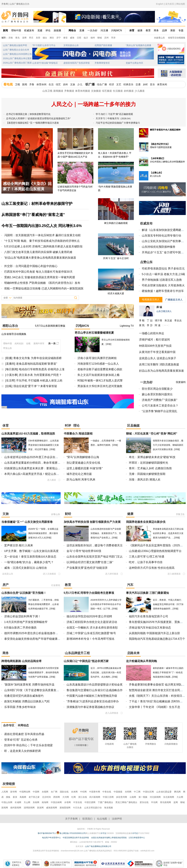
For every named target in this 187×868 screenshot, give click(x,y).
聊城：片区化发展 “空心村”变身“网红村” (152, 434)
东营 (38, 38)
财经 (68, 514)
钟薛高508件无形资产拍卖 (155, 346)
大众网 (180, 797)
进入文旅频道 (49, 574)
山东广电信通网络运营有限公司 (98, 846)
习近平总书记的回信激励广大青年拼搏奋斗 (118, 123)
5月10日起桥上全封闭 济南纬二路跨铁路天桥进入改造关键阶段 (43, 246)
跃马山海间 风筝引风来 (81, 480)
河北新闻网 (155, 797)
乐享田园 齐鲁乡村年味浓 (20, 707)
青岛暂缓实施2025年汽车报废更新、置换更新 (157, 622)
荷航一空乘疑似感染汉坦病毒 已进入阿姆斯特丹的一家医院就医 (44, 289)
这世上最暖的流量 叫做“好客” (85, 468)
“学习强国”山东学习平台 (44, 45)
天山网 (27, 802)
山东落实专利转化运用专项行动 (161, 236)
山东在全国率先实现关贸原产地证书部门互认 (95, 557)
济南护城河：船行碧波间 (154, 340)
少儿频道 (140, 91)
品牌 (165, 30)
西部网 (57, 797)
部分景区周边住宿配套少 (157, 389)
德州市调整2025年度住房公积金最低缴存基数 (33, 633)
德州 (93, 38)
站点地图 (102, 819)
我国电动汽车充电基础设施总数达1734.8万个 (157, 639)
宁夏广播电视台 (105, 802)
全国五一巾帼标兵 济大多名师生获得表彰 (92, 628)
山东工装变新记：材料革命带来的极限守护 (37, 204)
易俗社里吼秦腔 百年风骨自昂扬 (24, 734)
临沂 (86, 38)
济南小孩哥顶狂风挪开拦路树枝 (97, 358)
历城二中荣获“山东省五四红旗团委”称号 (91, 633)
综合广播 (102, 84)
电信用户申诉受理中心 (51, 838)
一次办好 (92, 30)
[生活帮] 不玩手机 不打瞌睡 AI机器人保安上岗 (34, 381)
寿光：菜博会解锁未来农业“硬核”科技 (152, 457)
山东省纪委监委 (164, 792)
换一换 (52, 343)
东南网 (36, 802)
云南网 (133, 797)
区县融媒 (133, 426)
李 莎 (150, 325)
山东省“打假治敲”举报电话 (45, 63)
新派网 (40, 808)
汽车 (130, 585)
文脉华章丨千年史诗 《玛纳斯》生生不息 (155, 707)
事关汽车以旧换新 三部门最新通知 (147, 593)
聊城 (100, 38)
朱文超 (168, 320)
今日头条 (77, 808)
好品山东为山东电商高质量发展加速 (161, 371)
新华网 (14, 792)
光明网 (128, 792)
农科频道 (129, 91)
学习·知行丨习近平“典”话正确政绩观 (114, 114)
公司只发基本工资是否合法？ (160, 406)
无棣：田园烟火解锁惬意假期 (147, 474)
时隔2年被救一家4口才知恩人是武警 (100, 381)
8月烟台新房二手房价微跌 (20, 628)
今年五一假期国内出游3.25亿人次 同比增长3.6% (42, 226)
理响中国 (16, 30)
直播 (82, 30)
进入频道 (52, 480)
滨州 (106, 38)
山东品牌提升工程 (77, 653)
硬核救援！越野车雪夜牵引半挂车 (163, 291)
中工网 (137, 792)
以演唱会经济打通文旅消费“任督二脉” (90, 562)
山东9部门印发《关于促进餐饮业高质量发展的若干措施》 (40, 690)
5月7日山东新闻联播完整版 (50, 326)
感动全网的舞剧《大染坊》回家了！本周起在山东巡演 (27, 186)
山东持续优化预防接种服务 (159, 247)
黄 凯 (142, 325)
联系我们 (87, 819)
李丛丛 (178, 320)
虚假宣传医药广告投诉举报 (77, 63)
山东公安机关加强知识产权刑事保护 (164, 241)
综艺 (58, 84)
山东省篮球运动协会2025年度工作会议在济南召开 (35, 457)
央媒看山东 (159, 38)
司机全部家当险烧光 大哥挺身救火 (163, 285)
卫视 (17, 84)
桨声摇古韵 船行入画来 (19, 545)
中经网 (83, 792)
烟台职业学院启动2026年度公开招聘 (89, 616)
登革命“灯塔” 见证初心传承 (21, 740)
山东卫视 (47, 91)
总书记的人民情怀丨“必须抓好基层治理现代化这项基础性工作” (38, 118)
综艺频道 (107, 91)
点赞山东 (146, 262)
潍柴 (173, 30)
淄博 (24, 38)
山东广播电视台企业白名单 (16, 50)
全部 (6, 298)
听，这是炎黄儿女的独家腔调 (22, 751)
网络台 (72, 30)
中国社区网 (148, 792)
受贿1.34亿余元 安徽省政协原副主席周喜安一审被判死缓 (40, 277)
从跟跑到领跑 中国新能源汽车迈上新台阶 (155, 633)
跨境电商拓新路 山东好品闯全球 (21, 661)
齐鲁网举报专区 (102, 63)
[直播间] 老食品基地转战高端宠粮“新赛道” (31, 364)
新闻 (5, 30)
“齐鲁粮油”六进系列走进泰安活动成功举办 (93, 701)
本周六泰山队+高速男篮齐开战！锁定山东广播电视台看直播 (42, 474)
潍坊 (52, 38)
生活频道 (118, 91)
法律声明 (117, 819)
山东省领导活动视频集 (14, 334)
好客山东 (56, 514)
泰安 (65, 38)
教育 (148, 30)
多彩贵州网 (122, 797)
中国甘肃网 (90, 802)
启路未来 (133, 653)
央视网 (45, 792)
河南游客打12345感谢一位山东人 (98, 364)
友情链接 (9, 784)
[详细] (109, 344)
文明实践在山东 (71, 45)
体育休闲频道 (83, 91)
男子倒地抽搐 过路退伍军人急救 (162, 280)
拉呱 (28, 343)
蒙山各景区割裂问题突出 (157, 394)
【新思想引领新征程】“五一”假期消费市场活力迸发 (33, 123)
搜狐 (8, 797)
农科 (65, 84)
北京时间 (46, 797)
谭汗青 (158, 320)
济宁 (59, 38)
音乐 (152, 84)
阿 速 (158, 325)
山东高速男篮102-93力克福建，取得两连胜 (28, 434)
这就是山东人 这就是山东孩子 (158, 358)
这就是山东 (8, 574)
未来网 (74, 792)
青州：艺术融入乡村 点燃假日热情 (150, 468)
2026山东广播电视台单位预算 (17, 58)
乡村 (145, 84)
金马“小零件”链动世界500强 (84, 551)
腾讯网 (177, 792)
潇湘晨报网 (65, 808)
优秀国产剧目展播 (103, 45)
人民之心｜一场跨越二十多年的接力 (94, 104)
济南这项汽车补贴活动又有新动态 (150, 628)
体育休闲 (41, 84)
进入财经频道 (112, 574)
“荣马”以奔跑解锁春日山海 (83, 457)
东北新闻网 (169, 797)
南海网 (45, 802)
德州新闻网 (16, 808)
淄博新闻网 (29, 808)
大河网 (66, 797)
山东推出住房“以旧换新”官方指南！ (24, 593)
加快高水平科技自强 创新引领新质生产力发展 (92, 522)
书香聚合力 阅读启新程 (78, 434)
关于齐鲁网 (71, 819)
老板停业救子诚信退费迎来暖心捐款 (100, 369)
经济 (112, 84)
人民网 (5, 792)
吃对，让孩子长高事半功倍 (146, 562)
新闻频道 (58, 91)
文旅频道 (96, 91)
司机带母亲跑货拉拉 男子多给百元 (163, 269)
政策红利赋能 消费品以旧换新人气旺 (27, 701)
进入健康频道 (174, 574)
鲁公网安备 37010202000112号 (71, 833)
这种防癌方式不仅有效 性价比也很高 (152, 568)
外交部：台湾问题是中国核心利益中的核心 (31, 266)
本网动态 (23, 725)
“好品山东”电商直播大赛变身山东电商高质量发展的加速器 (40, 258)
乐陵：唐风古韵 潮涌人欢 (145, 480)
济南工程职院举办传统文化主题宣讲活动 (92, 622)
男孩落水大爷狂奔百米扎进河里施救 (100, 386)
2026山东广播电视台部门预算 (17, 63)
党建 (40, 30)
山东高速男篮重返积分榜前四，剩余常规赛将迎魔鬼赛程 (39, 463)
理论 (76, 426)
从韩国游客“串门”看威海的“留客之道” (33, 215)
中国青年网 (95, 792)
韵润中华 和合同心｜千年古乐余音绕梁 (28, 745)
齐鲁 (32, 84)
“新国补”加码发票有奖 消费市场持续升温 (29, 685)
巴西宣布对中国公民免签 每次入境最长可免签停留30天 (38, 272)
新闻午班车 (39, 343)
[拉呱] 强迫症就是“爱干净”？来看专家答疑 (31, 386)
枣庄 (31, 38)
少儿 (80, 84)
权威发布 (29, 30)
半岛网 (154, 802)
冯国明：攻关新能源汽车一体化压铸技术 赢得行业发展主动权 (42, 235)
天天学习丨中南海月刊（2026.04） (114, 118)
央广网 (54, 792)
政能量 (58, 30)
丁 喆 (150, 320)
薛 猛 (159, 307)
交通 (138, 84)
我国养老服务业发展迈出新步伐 (146, 522)
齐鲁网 (15, 17)
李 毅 (142, 320)
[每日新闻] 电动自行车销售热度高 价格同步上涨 (35, 369)
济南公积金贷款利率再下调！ (22, 616)
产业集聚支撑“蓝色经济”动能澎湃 (87, 568)
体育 (132, 30)
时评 (68, 426)
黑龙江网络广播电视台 (126, 802)
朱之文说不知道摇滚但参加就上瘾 (98, 375)
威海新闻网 (52, 808)
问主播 (104, 30)
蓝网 (176, 802)
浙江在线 (83, 797)
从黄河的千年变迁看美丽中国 (157, 352)
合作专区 (9, 725)
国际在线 (64, 792)
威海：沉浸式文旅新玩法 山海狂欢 (26, 568)
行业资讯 (56, 585)
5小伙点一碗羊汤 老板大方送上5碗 (163, 274)
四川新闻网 (95, 797)
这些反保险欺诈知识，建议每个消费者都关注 (95, 545)
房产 (6, 585)
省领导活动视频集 (177, 38)
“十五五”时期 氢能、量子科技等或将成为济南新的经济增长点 (42, 241)
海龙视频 (108, 808)
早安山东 (7, 348)
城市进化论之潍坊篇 (79, 474)
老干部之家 (34, 797)
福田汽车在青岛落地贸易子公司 (149, 616)
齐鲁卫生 (180, 514)
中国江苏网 (108, 797)
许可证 (103, 833)
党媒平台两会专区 (134, 63)
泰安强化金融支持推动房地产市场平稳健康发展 (34, 639)
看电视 (8, 84)
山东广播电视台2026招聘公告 (17, 54)
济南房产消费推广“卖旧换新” (160, 400)
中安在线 (78, 802)
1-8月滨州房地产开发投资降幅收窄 (26, 622)
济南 (11, 38)
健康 (140, 30)
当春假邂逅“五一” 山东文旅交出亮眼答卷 (27, 522)
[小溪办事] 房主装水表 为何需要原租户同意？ (34, 375)
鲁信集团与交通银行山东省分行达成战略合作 (95, 690)
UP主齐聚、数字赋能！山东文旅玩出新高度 (31, 551)
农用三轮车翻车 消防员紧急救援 (159, 364)
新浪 (15, 797)
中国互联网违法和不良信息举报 (76, 838)
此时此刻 (19, 343)
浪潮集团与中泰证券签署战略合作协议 (90, 707)
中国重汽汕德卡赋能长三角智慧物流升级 (92, 696)
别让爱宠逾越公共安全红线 (83, 463)
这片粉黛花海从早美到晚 (141, 661)
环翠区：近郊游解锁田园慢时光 (149, 463)
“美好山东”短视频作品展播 (138, 45)
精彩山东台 (10, 326)
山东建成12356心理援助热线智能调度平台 (155, 551)
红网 (74, 797)
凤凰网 (23, 797)
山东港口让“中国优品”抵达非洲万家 (86, 661)
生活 (51, 84)
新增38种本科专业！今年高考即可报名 (91, 639)
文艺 (119, 84)
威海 (72, 38)
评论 (48, 30)
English (160, 4)
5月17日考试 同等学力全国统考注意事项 (89, 593)
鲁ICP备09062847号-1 (47, 833)
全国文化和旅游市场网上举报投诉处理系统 (109, 838)
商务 (156, 30)
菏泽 (113, 38)
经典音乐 (128, 84)
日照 (79, 38)
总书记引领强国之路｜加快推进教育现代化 (28, 114)
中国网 (36, 792)
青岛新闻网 (165, 802)
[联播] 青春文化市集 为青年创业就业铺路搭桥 (34, 358)
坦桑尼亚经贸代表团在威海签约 (24, 696)
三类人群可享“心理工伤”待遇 (147, 557)
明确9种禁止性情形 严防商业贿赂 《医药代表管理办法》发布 (42, 283)
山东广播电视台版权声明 (15, 45)
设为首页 (170, 4)
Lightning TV (127, 326)
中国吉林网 (56, 802)
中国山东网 (7, 802)
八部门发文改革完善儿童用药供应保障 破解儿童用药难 (38, 252)
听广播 (90, 84)
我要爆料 (181, 382)
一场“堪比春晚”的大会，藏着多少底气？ (29, 562)
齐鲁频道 (69, 91)
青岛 (17, 38)
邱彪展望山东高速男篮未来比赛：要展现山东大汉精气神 (39, 468)
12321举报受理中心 (137, 838)
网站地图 (181, 4)
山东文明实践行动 (93, 808)
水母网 (67, 802)
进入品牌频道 (112, 713)
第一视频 (143, 797)
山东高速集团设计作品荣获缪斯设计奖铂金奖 (95, 685)
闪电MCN (117, 30)
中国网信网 (25, 792)
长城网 (18, 802)
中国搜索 (118, 792)
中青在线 (107, 792)
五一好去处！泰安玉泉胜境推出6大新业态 (30, 557)
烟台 (45, 38)
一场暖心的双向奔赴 (152, 333)
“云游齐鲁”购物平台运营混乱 (160, 411)
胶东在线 (144, 802)
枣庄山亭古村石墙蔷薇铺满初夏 (94, 333)
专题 (181, 30)
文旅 (73, 84)
